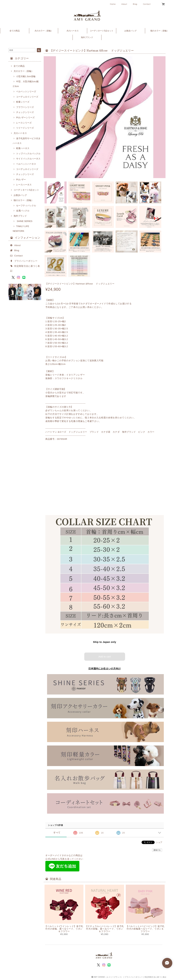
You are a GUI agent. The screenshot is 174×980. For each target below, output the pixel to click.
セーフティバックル (26, 206)
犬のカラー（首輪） (44, 31)
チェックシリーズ (25, 112)
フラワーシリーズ (25, 107)
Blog (135, 4)
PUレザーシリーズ (25, 118)
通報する (157, 850)
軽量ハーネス (23, 148)
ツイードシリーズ (25, 128)
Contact (147, 4)
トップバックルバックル (28, 154)
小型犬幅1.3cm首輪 (26, 76)
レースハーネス (24, 185)
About (124, 4)
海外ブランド (87, 37)
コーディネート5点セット (102, 31)
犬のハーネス (73, 31)
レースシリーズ (24, 123)
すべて (57, 833)
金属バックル (23, 211)
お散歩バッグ (130, 31)
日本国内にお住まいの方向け (105, 669)
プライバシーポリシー (26, 261)
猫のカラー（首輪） (160, 31)
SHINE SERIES (24, 221)
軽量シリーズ (23, 102)
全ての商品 (15, 31)
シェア (159, 842)
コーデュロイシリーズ (27, 97)
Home (113, 4)
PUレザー (21, 180)
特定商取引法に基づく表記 (155, 977)
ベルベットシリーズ (26, 92)
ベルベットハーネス (26, 164)
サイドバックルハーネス (28, 159)
